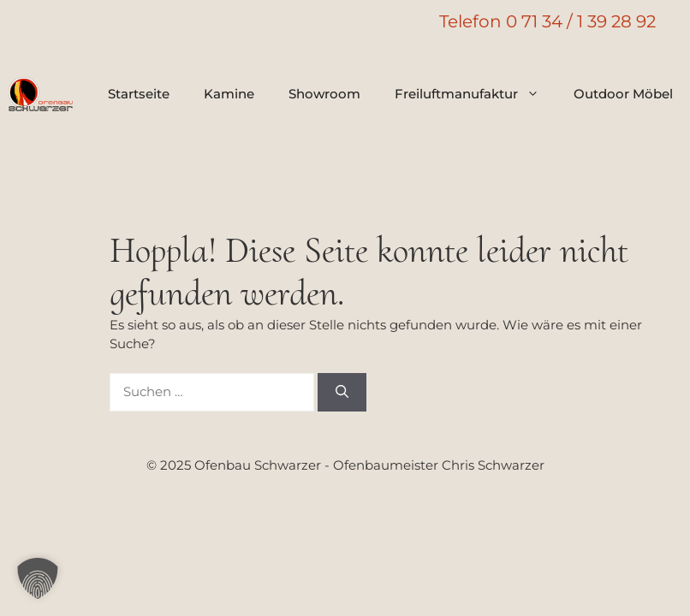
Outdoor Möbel (623, 94)
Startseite (139, 94)
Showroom (324, 94)
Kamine (229, 94)
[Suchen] (342, 392)
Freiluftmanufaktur (476, 94)
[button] (38, 578)
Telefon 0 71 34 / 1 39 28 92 (547, 21)
